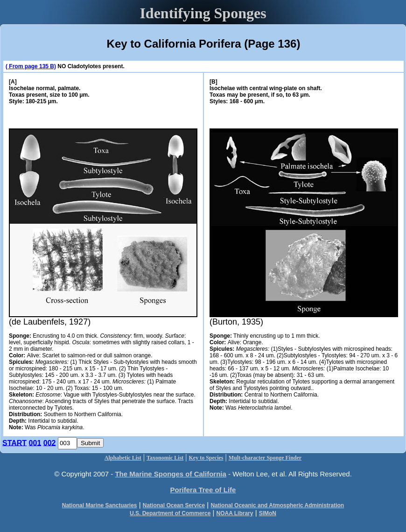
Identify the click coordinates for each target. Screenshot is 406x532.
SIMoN (268, 513)
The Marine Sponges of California (170, 474)
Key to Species (206, 458)
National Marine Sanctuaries (100, 505)
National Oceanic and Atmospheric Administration (277, 505)
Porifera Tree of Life (203, 490)
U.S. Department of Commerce (170, 513)
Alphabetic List (123, 458)
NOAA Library (235, 513)
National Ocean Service (174, 505)
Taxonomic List (165, 458)
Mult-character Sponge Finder (265, 458)
